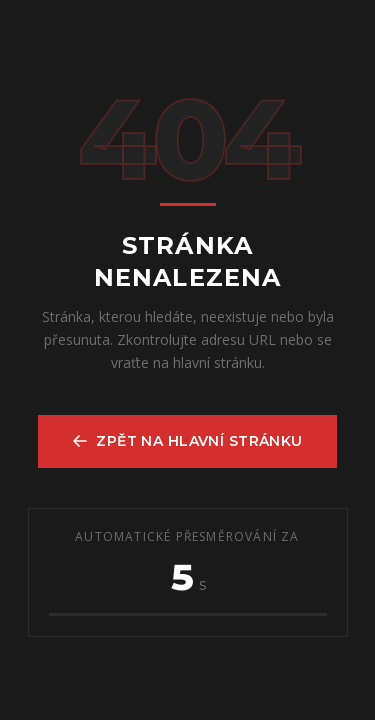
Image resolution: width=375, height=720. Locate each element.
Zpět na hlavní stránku (187, 441)
